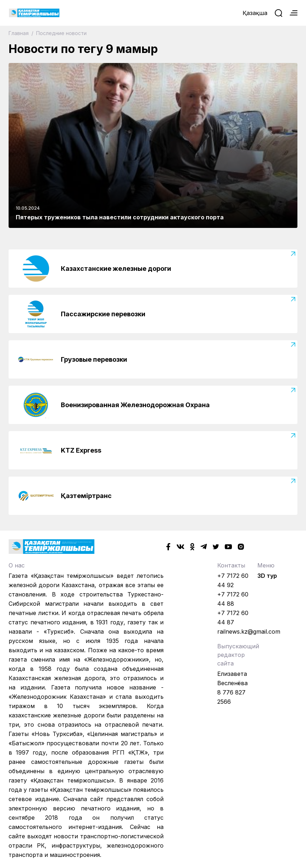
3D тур (267, 576)
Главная (19, 33)
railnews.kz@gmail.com (249, 632)
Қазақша (255, 13)
